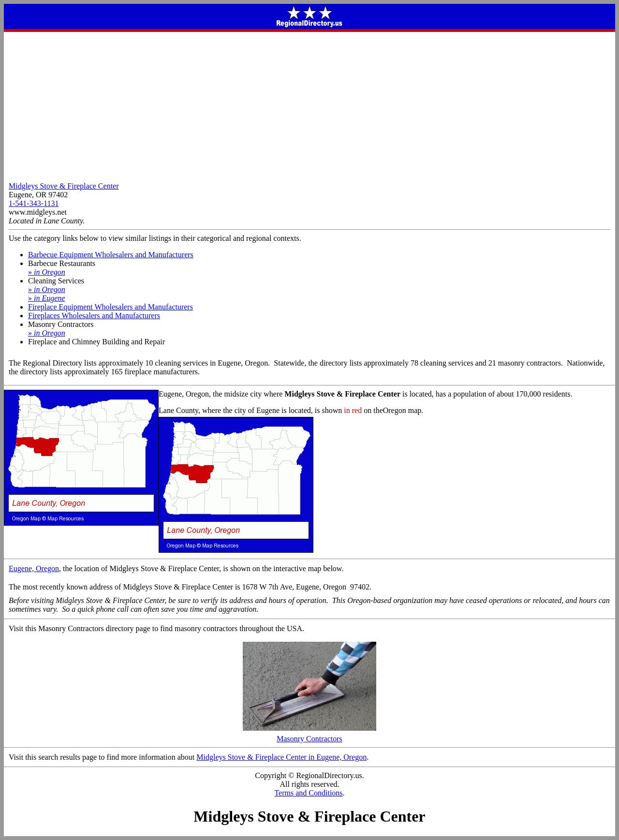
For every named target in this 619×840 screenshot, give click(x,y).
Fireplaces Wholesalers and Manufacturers (94, 316)
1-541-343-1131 (34, 203)
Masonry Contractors (309, 735)
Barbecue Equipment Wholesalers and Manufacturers (111, 255)
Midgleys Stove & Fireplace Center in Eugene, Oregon (281, 757)
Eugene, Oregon (34, 568)
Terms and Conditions (308, 793)
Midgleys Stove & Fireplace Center (64, 186)
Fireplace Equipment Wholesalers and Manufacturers (111, 307)
